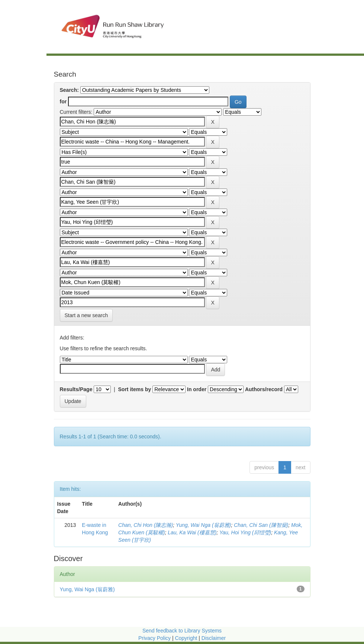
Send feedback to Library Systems (182, 631)
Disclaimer (214, 638)
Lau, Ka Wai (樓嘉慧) (192, 532)
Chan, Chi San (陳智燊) (261, 525)
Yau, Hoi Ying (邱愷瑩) (245, 532)
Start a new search (86, 315)
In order (197, 389)
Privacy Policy (154, 638)
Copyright (187, 638)
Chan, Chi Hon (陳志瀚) (146, 525)
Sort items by (135, 389)
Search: (69, 90)
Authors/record (264, 389)
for (63, 102)
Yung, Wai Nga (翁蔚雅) (204, 525)
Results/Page (76, 389)
